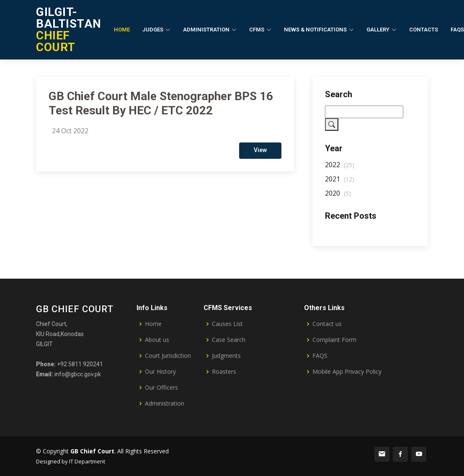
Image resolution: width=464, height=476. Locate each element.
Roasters (224, 372)
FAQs (457, 30)
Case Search (229, 340)
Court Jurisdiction (168, 356)
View (260, 153)
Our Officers (161, 388)
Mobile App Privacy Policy (347, 372)
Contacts (424, 30)
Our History (160, 372)
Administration (165, 404)
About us (157, 340)
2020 (338, 197)
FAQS (320, 356)
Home (122, 30)
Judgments (226, 356)
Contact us (327, 324)
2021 (340, 182)
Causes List (227, 324)
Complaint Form (334, 340)
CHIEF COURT (69, 30)
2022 (340, 168)
